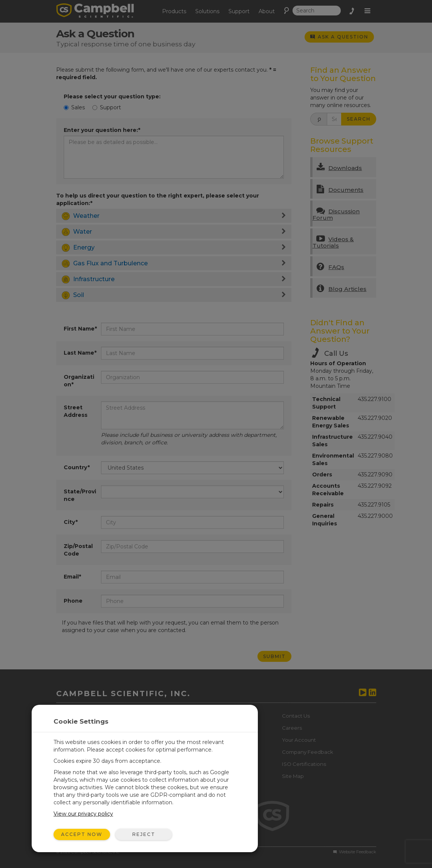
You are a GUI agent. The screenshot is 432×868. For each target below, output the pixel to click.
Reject (144, 834)
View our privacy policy (83, 814)
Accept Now (82, 834)
